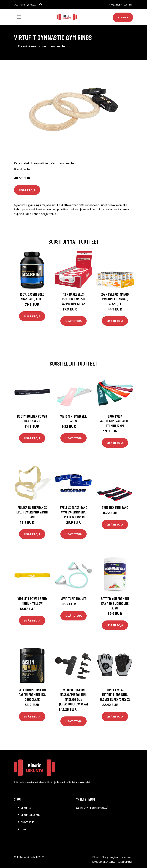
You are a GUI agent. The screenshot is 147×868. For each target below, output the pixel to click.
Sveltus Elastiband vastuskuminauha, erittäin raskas (73, 512)
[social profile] (41, 5)
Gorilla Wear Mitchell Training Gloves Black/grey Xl (115, 694)
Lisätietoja (27, 190)
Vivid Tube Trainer (74, 599)
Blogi (24, 829)
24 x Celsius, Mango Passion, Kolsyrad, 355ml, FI (115, 299)
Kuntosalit (27, 822)
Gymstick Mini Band (115, 507)
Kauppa (123, 17)
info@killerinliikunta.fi (120, 5)
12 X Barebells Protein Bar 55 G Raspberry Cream (73, 299)
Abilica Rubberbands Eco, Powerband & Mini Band (32, 512)
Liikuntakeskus (30, 815)
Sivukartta (125, 862)
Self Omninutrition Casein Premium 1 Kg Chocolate (32, 694)
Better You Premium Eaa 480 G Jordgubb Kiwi (115, 603)
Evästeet (126, 857)
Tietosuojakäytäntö (103, 862)
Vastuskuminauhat (54, 46)
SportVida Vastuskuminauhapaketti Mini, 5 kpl (115, 421)
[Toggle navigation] (19, 17)
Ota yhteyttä (110, 857)
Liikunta (26, 808)
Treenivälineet (28, 46)
